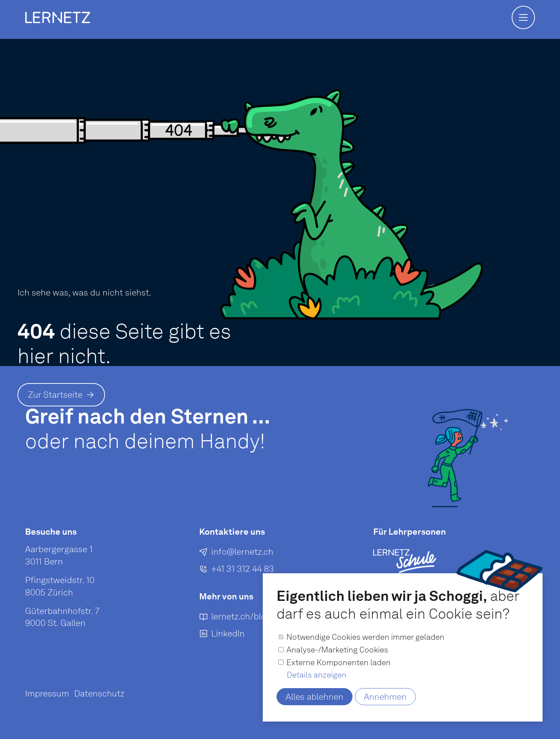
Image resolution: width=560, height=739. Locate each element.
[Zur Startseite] (61, 395)
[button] (523, 17)
